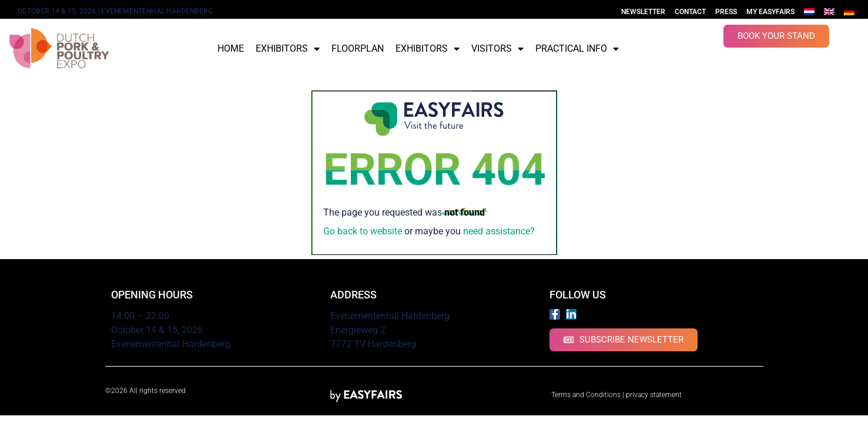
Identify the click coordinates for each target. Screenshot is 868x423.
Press (726, 12)
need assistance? (499, 231)
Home (231, 48)
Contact (690, 12)
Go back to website (363, 231)
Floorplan (358, 48)
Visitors (497, 49)
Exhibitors (288, 49)
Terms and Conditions (586, 395)
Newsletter (643, 12)
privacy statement (654, 395)
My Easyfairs (770, 12)
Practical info (577, 49)
